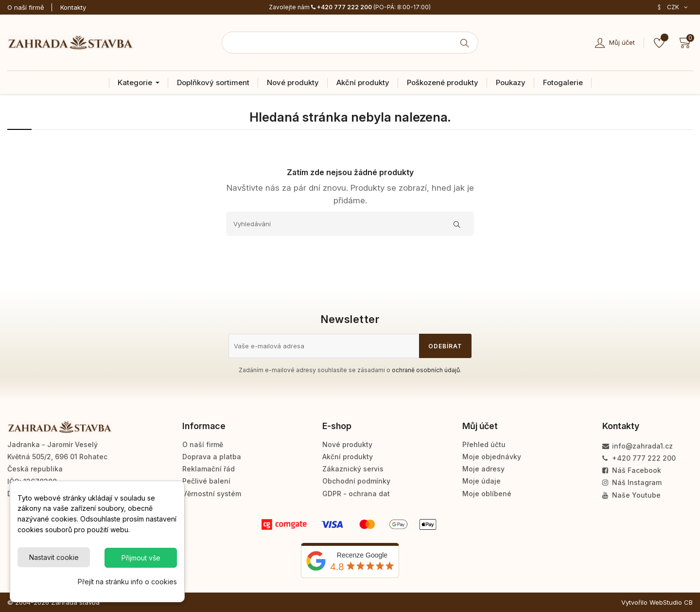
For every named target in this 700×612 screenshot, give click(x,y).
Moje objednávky (492, 457)
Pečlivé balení (206, 481)
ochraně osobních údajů (426, 370)
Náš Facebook (632, 470)
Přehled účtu (484, 444)
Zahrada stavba (75, 602)
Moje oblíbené (487, 494)
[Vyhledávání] (350, 224)
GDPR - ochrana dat (356, 494)
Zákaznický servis (353, 469)
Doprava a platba (212, 457)
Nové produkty (347, 444)
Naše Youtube (631, 495)
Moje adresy (483, 469)
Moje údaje (481, 481)
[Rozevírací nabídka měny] (672, 7)
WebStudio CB (671, 602)
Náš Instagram (632, 482)
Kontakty (73, 7)
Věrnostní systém (212, 494)
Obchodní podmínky (356, 481)
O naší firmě (26, 7)
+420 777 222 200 (341, 7)
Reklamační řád (209, 469)
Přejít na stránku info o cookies (127, 582)
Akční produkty (348, 457)
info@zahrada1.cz (638, 446)
